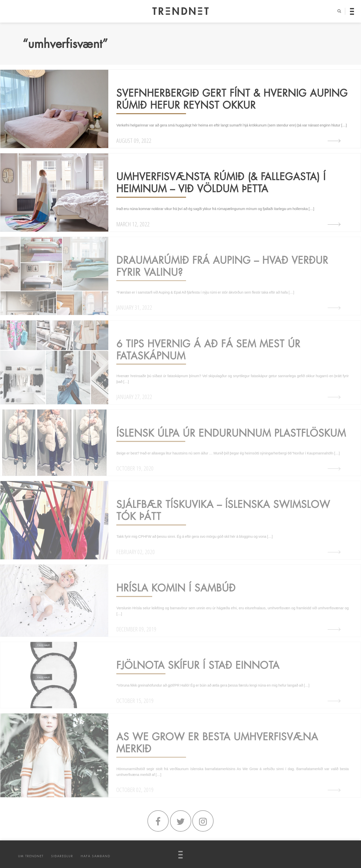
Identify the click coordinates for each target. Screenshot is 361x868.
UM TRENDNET (31, 856)
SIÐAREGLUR (62, 856)
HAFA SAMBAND (96, 856)
